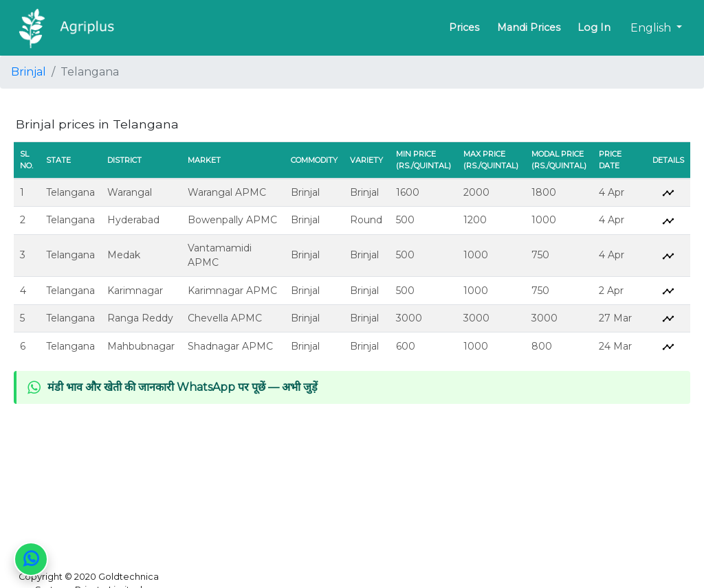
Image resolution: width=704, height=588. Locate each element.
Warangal (130, 192)
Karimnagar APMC (232, 291)
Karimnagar (135, 291)
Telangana (70, 192)
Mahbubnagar (141, 346)
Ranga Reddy (140, 318)
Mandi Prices (529, 27)
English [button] (652, 28)
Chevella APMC (225, 318)
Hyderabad (133, 220)
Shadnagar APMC (230, 346)
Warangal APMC (227, 192)
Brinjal (29, 72)
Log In (594, 27)
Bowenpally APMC (232, 220)
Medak (124, 255)
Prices (464, 27)
